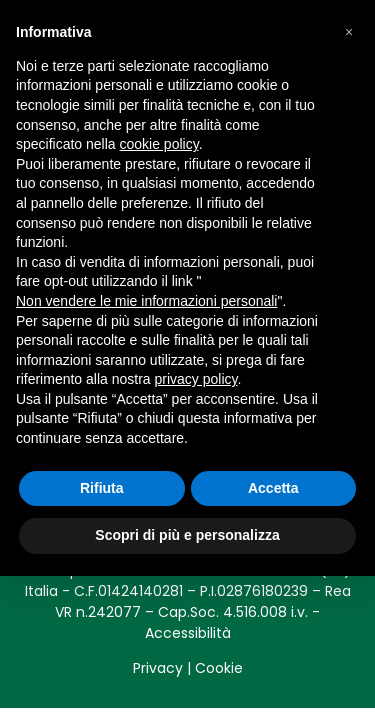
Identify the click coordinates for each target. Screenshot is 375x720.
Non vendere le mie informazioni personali (146, 301)
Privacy (158, 668)
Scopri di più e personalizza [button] (187, 535)
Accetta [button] (273, 488)
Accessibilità (188, 633)
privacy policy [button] (196, 379)
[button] (349, 32)
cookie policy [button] (159, 144)
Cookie (219, 668)
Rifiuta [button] (102, 488)
